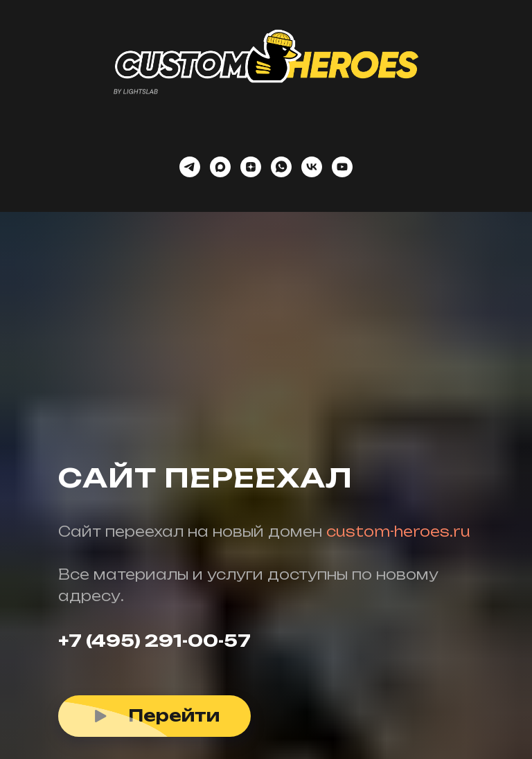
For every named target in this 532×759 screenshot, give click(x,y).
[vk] (312, 167)
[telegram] (190, 167)
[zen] (251, 167)
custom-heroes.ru (398, 532)
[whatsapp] (281, 167)
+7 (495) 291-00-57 (154, 641)
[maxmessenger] (220, 167)
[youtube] (342, 167)
